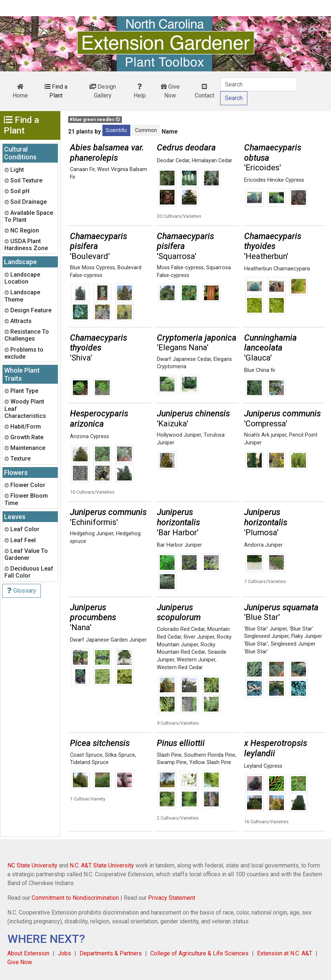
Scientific (116, 130)
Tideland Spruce (89, 762)
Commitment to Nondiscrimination (75, 898)
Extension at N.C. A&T (285, 953)
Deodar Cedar (173, 161)
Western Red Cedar (180, 667)
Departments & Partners (111, 953)
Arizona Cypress (89, 436)
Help (140, 91)
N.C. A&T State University (102, 865)
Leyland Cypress (263, 766)
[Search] (259, 84)
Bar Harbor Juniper (179, 545)
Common (146, 130)
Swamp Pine (172, 762)
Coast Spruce (86, 755)
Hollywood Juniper (179, 435)
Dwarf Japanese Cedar (184, 359)
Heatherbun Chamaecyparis (277, 269)
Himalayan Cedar (212, 161)
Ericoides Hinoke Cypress (274, 180)
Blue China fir (260, 370)
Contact (205, 91)
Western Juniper (196, 660)
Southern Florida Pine (210, 755)
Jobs (64, 953)
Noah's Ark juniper (265, 435)
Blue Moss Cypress (92, 268)
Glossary (22, 591)
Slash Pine (169, 755)
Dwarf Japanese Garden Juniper (108, 640)
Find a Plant (56, 91)
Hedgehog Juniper (92, 534)
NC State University (32, 865)
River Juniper (199, 637)
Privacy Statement (172, 898)
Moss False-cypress (180, 268)
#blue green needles (95, 120)
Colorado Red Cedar (181, 629)
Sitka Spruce (120, 755)
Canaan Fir (82, 169)
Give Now (170, 91)
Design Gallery (103, 91)
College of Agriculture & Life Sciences (199, 953)
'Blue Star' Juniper (265, 629)
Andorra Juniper (263, 545)
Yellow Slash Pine (210, 762)
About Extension (28, 953)
